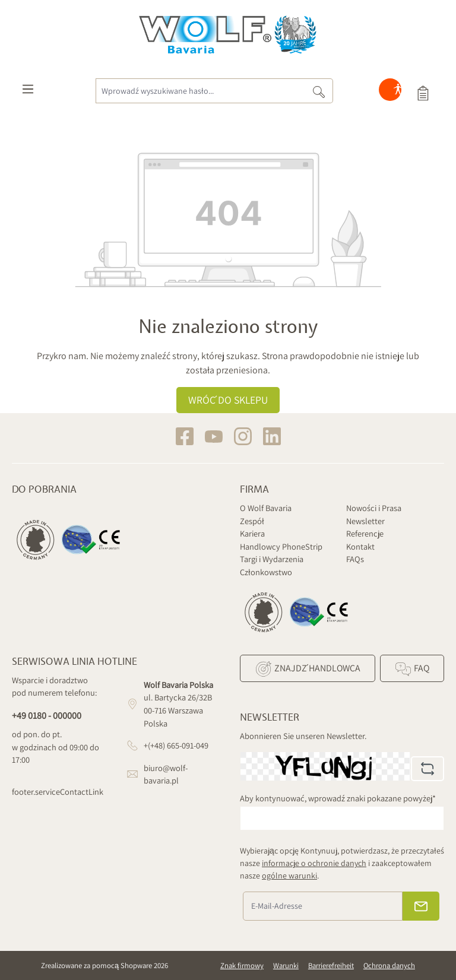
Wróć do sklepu (228, 400)
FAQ (412, 669)
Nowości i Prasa (374, 508)
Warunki (286, 965)
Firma (254, 490)
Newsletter (365, 521)
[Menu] (28, 92)
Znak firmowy (242, 965)
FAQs (355, 559)
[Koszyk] (423, 92)
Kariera (252, 533)
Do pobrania (44, 490)
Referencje (365, 533)
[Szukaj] (319, 91)
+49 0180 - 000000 (47, 716)
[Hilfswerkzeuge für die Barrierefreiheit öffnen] (398, 92)
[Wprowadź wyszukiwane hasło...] (200, 91)
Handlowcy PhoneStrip (281, 546)
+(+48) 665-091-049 (176, 745)
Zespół (252, 521)
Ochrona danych (389, 965)
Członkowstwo (266, 572)
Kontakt (360, 546)
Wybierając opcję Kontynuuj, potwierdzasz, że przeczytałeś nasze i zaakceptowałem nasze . (342, 863)
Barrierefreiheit (331, 965)
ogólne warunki (289, 876)
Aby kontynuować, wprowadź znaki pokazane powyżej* (338, 798)
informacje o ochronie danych (314, 863)
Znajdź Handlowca (308, 669)
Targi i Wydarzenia (272, 559)
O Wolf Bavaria (266, 508)
